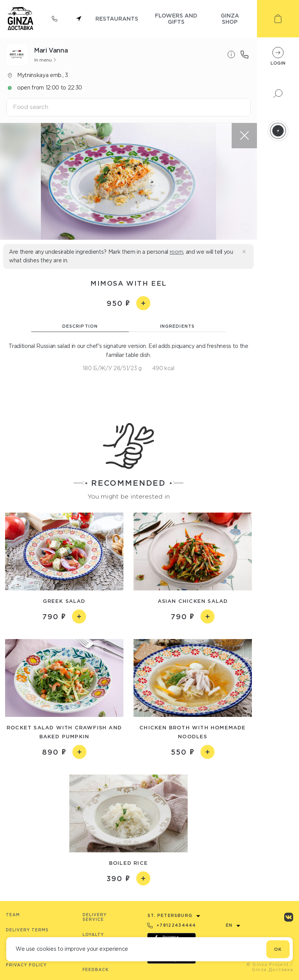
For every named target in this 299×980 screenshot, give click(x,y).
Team (13, 915)
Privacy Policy (26, 965)
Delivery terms (27, 930)
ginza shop (230, 18)
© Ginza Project (268, 964)
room (177, 252)
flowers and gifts (176, 18)
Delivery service (95, 917)
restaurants (117, 18)
